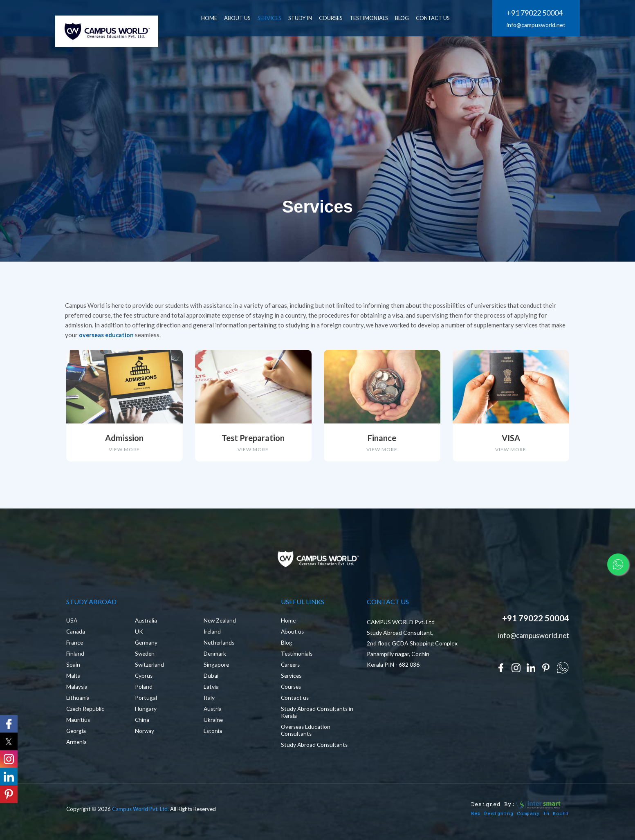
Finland (75, 658)
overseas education (107, 335)
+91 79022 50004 (535, 13)
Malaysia (77, 691)
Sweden (145, 658)
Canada (76, 636)
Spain (73, 669)
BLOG (408, 18)
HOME (215, 18)
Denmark (215, 658)
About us (293, 636)
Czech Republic (86, 713)
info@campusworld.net (536, 25)
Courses (337, 18)
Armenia (77, 747)
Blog (287, 647)
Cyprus (144, 680)
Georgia (76, 736)
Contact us (295, 702)
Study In (306, 18)
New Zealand (220, 625)
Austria (213, 713)
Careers (291, 669)
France (75, 647)
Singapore (217, 669)
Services (292, 680)
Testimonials (375, 18)
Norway (145, 736)
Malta (73, 680)
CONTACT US (439, 18)
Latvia (211, 691)
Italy (209, 702)
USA (72, 625)
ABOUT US (243, 18)
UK (139, 636)
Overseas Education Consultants (307, 735)
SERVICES (275, 18)
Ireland (213, 636)
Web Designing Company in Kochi (514, 818)
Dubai (211, 680)
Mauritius (78, 725)
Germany (147, 647)
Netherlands (220, 647)
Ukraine (213, 725)
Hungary (146, 713)
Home (288, 625)
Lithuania (78, 702)
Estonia (213, 736)
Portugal (146, 702)
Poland (144, 691)
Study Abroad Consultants (315, 749)
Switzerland (150, 669)
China (142, 725)
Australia (146, 625)
